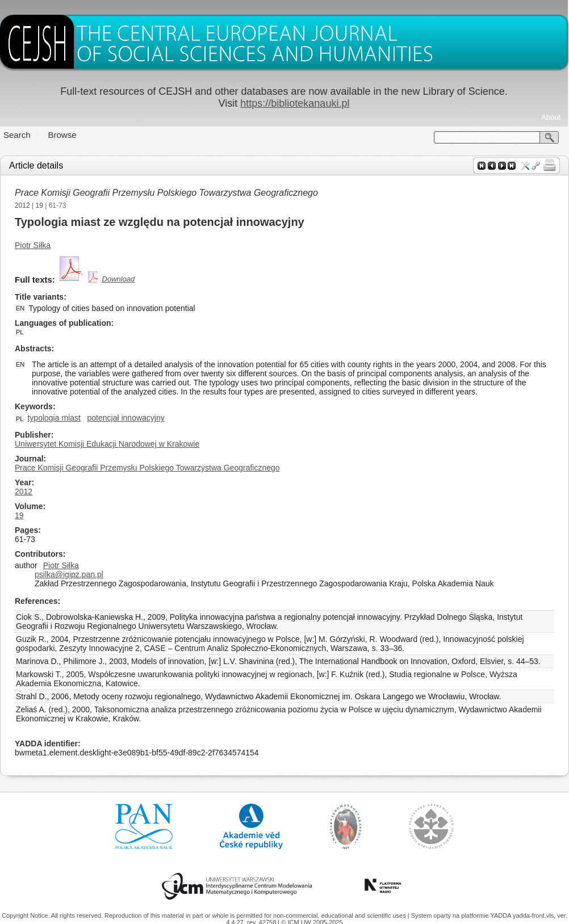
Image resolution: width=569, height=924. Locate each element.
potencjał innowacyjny (126, 418)
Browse (62, 135)
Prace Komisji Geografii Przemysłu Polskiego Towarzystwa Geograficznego (166, 193)
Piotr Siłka (33, 245)
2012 (22, 205)
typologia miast (54, 418)
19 (39, 205)
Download (119, 279)
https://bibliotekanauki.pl (295, 103)
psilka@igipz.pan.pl (69, 574)
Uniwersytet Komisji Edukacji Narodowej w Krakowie (107, 444)
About (551, 117)
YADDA (501, 915)
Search (17, 135)
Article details (36, 165)
